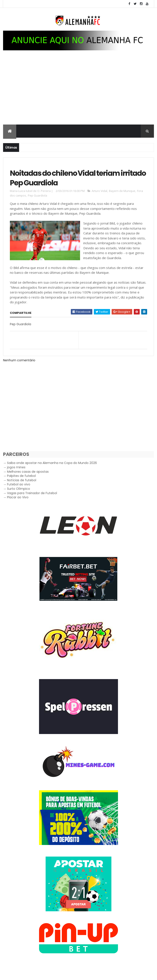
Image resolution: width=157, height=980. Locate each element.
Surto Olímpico (19, 495)
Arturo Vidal (99, 197)
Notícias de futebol (22, 486)
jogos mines (16, 473)
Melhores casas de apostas (28, 477)
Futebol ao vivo (19, 490)
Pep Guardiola (37, 201)
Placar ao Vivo (18, 503)
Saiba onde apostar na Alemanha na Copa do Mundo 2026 (52, 469)
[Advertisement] (78, 93)
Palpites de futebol (21, 482)
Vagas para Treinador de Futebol (32, 499)
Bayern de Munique (122, 197)
